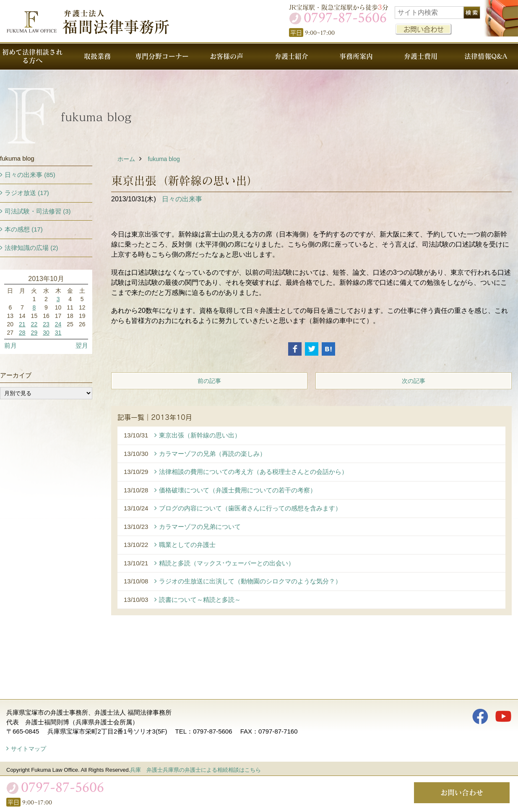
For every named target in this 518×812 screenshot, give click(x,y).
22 (34, 324)
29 (34, 333)
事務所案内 (356, 56)
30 (46, 333)
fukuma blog (164, 159)
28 (22, 333)
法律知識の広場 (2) (31, 248)
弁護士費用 (421, 56)
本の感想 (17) (24, 229)
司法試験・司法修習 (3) (38, 211)
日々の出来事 (182, 199)
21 (22, 324)
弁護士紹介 (292, 56)
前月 (10, 345)
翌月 (82, 345)
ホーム (126, 159)
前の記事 (209, 381)
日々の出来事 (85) (30, 175)
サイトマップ (29, 749)
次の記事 (414, 381)
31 (58, 333)
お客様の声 (226, 56)
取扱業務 (97, 56)
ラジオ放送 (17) (27, 193)
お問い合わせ (424, 29)
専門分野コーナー (162, 56)
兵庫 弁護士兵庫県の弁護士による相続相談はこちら (195, 770)
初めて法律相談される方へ (32, 56)
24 (58, 324)
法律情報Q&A (486, 56)
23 (46, 324)
